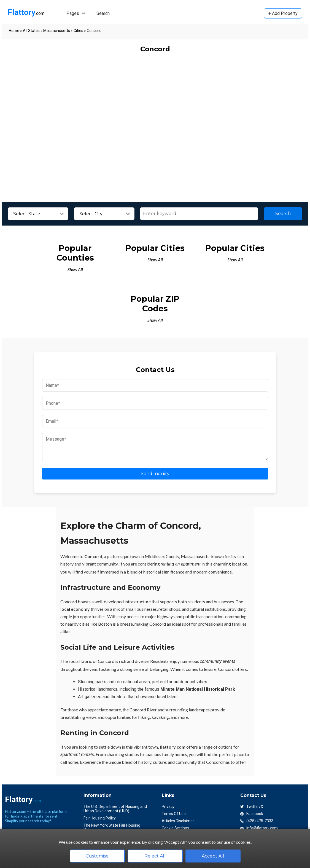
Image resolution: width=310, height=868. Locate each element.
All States (31, 31)
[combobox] (38, 214)
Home (14, 31)
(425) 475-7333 (257, 821)
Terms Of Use (174, 814)
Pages (76, 13)
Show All (75, 269)
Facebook (252, 814)
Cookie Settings (175, 828)
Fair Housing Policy (100, 818)
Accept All (213, 856)
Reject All (155, 856)
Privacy (168, 807)
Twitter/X (252, 807)
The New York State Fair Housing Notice (112, 827)
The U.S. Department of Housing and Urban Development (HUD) (115, 809)
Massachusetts (57, 31)
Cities (78, 31)
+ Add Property (283, 13)
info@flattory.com (259, 828)
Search (103, 13)
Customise (97, 856)
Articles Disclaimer (178, 821)
